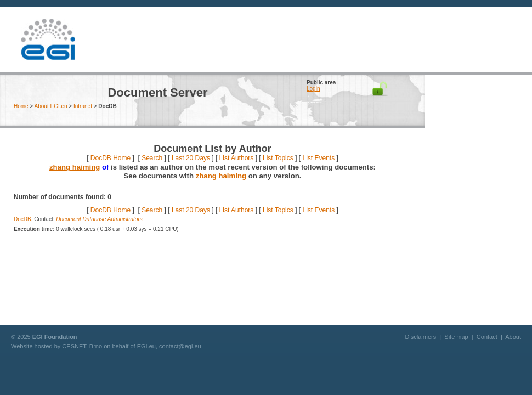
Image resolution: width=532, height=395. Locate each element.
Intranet (83, 106)
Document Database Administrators (99, 219)
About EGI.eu (51, 106)
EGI (48, 40)
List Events (318, 158)
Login (313, 89)
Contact (487, 337)
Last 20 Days (191, 158)
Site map (456, 337)
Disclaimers (420, 337)
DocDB (22, 219)
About (513, 337)
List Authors (237, 158)
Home (21, 106)
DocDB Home (111, 158)
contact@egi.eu (180, 346)
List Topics (278, 158)
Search (152, 158)
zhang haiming (75, 167)
